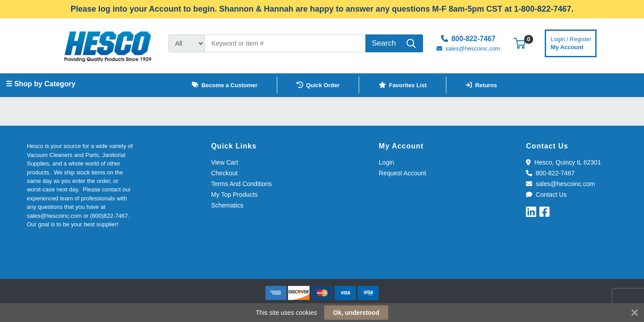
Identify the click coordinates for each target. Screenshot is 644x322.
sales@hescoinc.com (560, 184)
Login (386, 162)
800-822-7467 (550, 173)
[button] (519, 43)
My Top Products (234, 195)
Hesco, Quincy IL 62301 (563, 162)
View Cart (225, 162)
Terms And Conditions (241, 184)
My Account (571, 42)
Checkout (224, 173)
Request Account (402, 173)
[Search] (285, 43)
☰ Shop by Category (40, 84)
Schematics (227, 205)
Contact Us (546, 195)
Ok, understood (356, 313)
